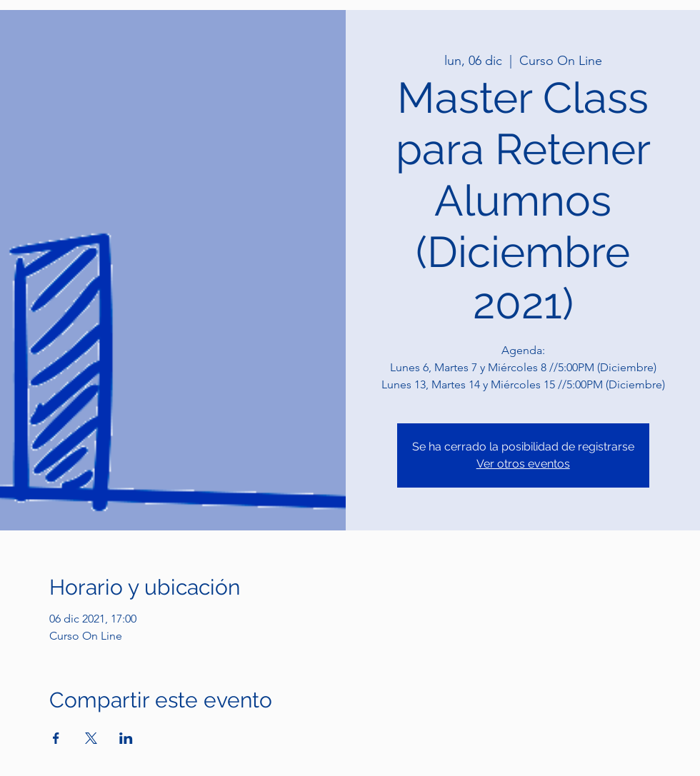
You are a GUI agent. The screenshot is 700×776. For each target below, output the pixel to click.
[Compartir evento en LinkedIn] (126, 738)
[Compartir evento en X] (91, 738)
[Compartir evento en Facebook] (56, 738)
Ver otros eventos (523, 464)
